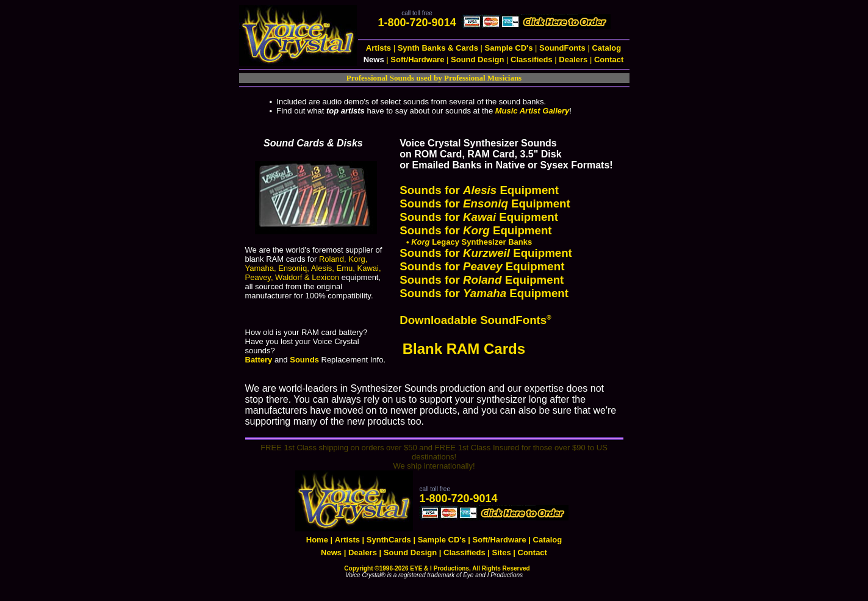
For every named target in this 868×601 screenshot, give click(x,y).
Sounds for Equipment (479, 190)
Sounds (304, 360)
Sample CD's (508, 48)
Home (317, 540)
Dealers (573, 59)
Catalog (606, 48)
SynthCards (389, 540)
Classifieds (532, 59)
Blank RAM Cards (466, 349)
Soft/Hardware (417, 59)
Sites (502, 552)
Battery (259, 360)
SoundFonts (562, 48)
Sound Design (477, 59)
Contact (609, 59)
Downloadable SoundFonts (475, 320)
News (331, 552)
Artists (378, 48)
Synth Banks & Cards (438, 48)
